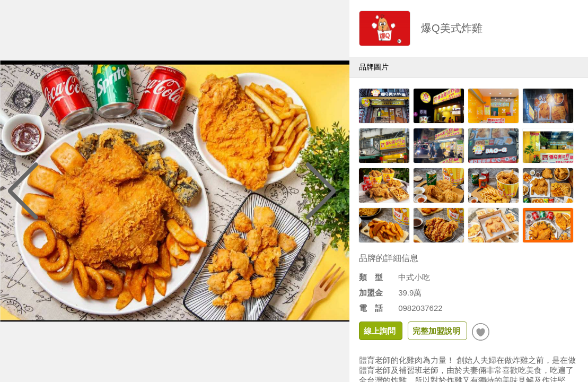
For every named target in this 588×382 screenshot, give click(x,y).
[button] (321, 191)
